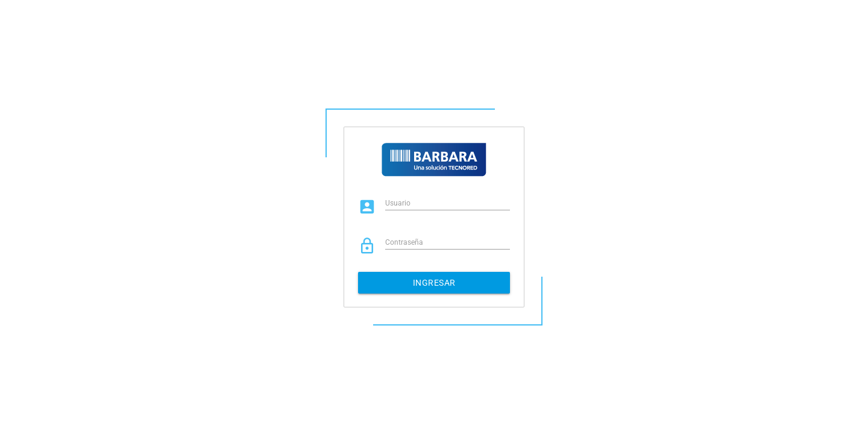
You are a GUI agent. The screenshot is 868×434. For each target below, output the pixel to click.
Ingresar (434, 283)
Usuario (398, 203)
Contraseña (404, 242)
